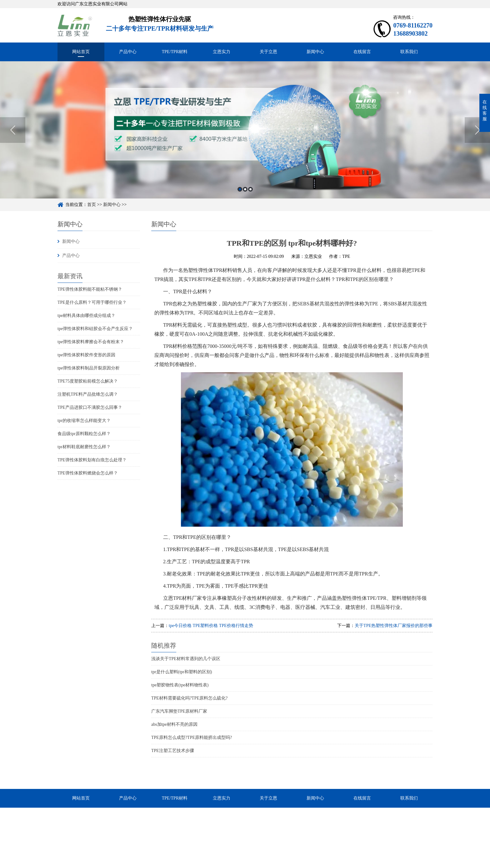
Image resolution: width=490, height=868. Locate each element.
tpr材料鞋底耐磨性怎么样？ (84, 447)
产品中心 (128, 52)
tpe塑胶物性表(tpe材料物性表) (180, 685)
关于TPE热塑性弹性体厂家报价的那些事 (394, 626)
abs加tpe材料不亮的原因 (174, 724)
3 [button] (250, 200)
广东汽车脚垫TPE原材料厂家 (179, 711)
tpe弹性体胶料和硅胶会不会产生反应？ (95, 329)
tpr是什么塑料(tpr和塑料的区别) (182, 672)
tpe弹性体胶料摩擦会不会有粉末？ (91, 342)
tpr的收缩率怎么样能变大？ (84, 421)
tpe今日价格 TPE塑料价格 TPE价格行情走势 (211, 626)
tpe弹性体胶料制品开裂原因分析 (89, 368)
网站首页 (81, 52)
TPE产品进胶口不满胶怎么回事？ (90, 407)
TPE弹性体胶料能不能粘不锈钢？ (90, 289)
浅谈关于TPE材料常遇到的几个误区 (186, 659)
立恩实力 (222, 52)
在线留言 (362, 52)
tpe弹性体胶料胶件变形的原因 (86, 355)
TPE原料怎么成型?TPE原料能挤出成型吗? (192, 738)
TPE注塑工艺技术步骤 (173, 751)
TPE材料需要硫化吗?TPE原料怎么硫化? (189, 698)
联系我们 (409, 52)
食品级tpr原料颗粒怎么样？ (84, 434)
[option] (245, 140)
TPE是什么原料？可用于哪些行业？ (92, 302)
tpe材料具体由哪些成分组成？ (86, 316)
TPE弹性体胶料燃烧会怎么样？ (88, 473)
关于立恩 (268, 52)
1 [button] (240, 200)
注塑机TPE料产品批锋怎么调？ (88, 394)
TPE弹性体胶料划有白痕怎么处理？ (92, 460)
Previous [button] (13, 140)
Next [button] (477, 140)
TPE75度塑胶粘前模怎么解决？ (88, 381)
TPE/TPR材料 (175, 52)
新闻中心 (315, 52)
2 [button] (245, 200)
